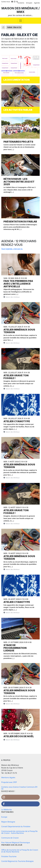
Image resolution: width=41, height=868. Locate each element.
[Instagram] (15, 2)
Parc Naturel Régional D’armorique (16, 843)
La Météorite (7, 810)
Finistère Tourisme (9, 856)
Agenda (37, 3)
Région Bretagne (8, 822)
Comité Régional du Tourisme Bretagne (17, 861)
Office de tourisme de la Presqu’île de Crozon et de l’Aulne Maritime (20, 851)
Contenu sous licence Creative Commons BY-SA (20, 788)
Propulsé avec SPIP (9, 782)
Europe (4, 817)
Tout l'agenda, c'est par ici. (12, 249)
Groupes (29, 3)
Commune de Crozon (10, 838)
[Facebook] (12, 2)
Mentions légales (8, 777)
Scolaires (21, 3)
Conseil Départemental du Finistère (16, 826)
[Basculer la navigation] (21, 21)
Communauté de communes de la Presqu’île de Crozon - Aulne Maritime (19, 832)
